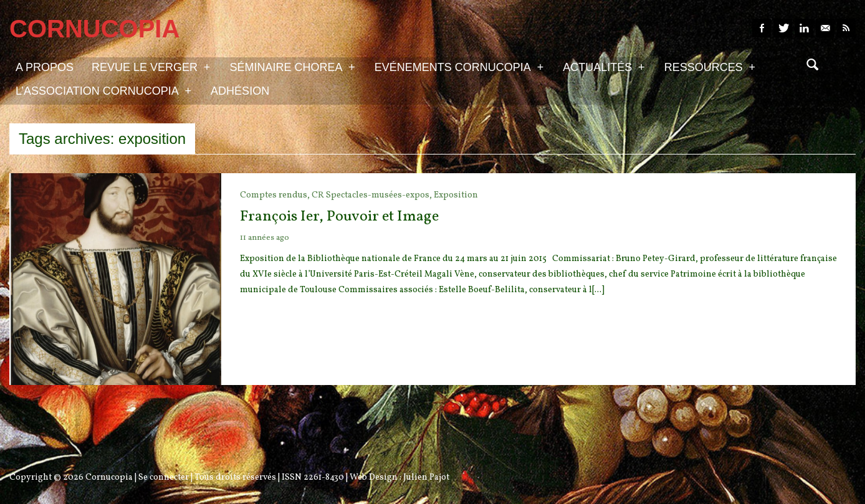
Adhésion (240, 91)
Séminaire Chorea (292, 67)
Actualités (604, 67)
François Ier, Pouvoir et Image (339, 217)
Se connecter (164, 478)
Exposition (456, 195)
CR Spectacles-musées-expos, (373, 195)
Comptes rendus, (276, 195)
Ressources (710, 67)
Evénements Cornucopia (459, 67)
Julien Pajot (426, 478)
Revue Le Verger (151, 67)
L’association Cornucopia (103, 90)
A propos (45, 67)
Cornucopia (109, 478)
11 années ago (265, 238)
